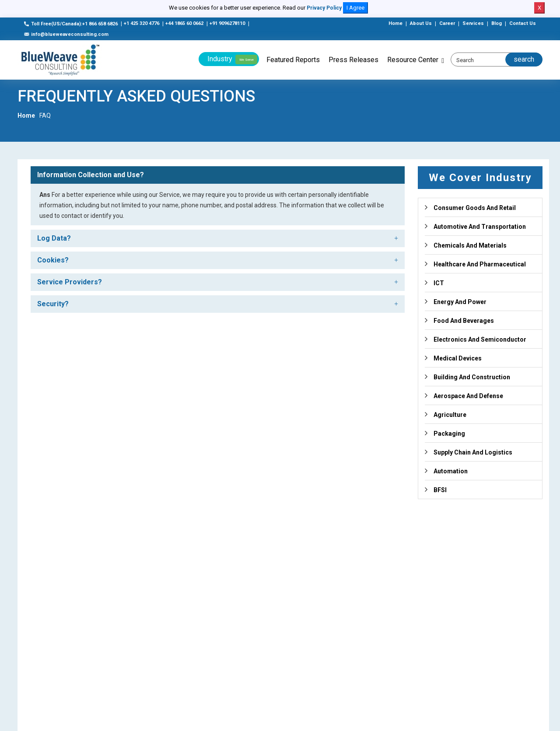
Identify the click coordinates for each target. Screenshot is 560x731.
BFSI (440, 490)
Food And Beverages (464, 321)
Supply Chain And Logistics (473, 452)
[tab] (218, 175)
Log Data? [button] (54, 238)
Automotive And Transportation (480, 227)
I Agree (355, 8)
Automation (451, 471)
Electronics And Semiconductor (480, 339)
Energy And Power (460, 302)
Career (447, 23)
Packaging (449, 434)
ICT (439, 283)
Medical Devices (458, 358)
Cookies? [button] (53, 260)
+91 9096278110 (227, 23)
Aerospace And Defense (468, 396)
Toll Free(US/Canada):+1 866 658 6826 (71, 24)
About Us (421, 23)
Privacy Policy (324, 8)
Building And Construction (472, 377)
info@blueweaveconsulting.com (66, 34)
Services (473, 23)
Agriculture (450, 415)
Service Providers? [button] (70, 282)
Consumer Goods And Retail (475, 208)
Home (395, 23)
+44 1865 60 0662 (184, 23)
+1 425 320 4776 (142, 23)
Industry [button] (232, 59)
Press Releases (353, 60)
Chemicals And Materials (470, 245)
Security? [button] (53, 304)
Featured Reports (293, 60)
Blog (497, 23)
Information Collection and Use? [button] (91, 175)
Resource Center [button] (413, 60)
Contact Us (523, 23)
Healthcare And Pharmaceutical (480, 264)
